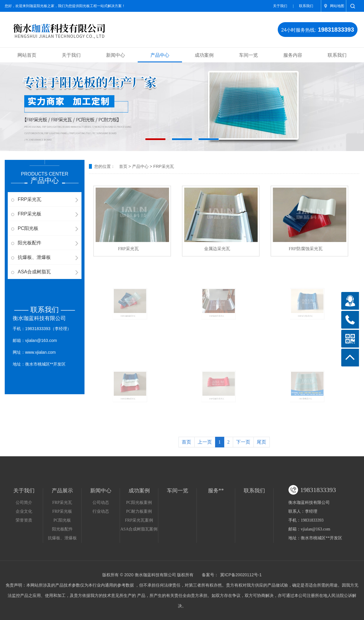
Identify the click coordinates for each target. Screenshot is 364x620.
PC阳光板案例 (139, 503)
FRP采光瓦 (30, 199)
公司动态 (101, 503)
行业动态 (101, 511)
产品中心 (160, 55)
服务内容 (293, 55)
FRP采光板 (30, 214)
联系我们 (306, 6)
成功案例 (204, 55)
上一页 (205, 442)
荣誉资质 (24, 520)
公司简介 (24, 503)
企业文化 (24, 511)
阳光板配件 (30, 243)
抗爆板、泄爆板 (34, 257)
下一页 (243, 442)
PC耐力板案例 (139, 511)
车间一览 (248, 55)
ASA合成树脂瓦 (34, 272)
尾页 (261, 442)
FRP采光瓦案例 (139, 520)
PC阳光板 (28, 228)
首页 (123, 166)
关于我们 (280, 6)
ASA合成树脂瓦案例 (139, 529)
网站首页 (27, 55)
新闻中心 (116, 55)
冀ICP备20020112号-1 (241, 575)
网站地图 (337, 6)
